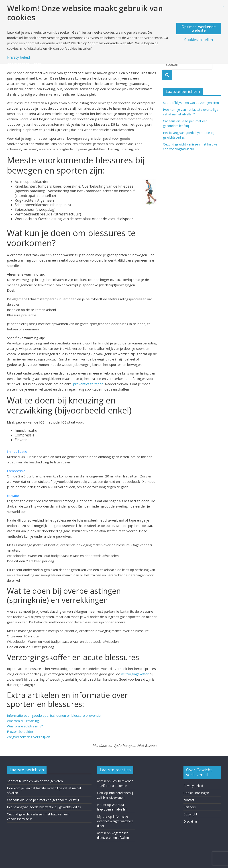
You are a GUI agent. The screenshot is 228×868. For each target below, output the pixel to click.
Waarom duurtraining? (24, 721)
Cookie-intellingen (196, 793)
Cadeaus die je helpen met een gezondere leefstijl (43, 800)
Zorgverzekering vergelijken (28, 737)
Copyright (190, 814)
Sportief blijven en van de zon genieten (191, 103)
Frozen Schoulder (20, 731)
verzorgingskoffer (135, 674)
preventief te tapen (88, 384)
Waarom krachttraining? (25, 726)
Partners (190, 807)
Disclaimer (191, 821)
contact (189, 800)
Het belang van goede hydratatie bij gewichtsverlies (44, 807)
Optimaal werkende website (199, 29)
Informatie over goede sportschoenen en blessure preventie (54, 715)
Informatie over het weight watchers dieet (115, 821)
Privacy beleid (193, 786)
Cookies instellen (199, 40)
